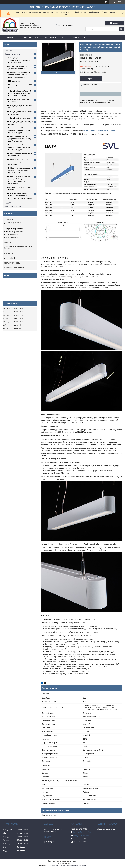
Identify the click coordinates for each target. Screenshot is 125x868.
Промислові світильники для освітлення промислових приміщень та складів (19, 75)
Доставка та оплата (54, 37)
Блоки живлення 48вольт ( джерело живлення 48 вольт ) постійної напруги (20, 147)
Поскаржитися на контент (57, 866)
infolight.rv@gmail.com (15, 232)
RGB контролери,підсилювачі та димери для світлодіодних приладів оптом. (21, 170)
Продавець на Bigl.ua (62, 863)
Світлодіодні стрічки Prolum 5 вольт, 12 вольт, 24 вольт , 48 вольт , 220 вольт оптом (20, 93)
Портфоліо (10, 50)
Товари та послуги (29, 37)
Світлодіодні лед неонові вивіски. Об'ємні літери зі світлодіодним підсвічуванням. (20, 196)
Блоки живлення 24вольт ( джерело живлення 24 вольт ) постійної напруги (20, 139)
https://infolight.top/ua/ (14, 229)
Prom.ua (74, 861)
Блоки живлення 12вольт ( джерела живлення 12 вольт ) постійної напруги (20, 130)
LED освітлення (14, 81)
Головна (9, 37)
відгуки (8, 203)
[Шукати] (121, 29)
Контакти (75, 37)
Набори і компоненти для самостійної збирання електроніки (18, 162)
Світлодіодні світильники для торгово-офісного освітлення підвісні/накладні (19, 60)
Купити (91, 78)
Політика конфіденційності (77, 866)
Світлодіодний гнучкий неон (19, 118)
